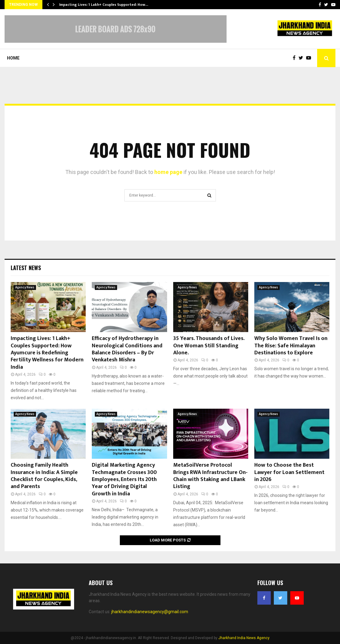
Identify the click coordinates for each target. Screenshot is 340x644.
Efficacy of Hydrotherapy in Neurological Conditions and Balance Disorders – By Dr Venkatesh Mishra (127, 349)
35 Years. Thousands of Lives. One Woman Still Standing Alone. (209, 346)
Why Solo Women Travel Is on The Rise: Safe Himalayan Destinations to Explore (291, 346)
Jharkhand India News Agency (244, 638)
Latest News (26, 268)
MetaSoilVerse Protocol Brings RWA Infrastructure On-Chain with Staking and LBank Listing (210, 476)
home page (168, 172)
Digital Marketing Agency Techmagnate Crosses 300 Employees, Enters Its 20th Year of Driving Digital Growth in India (124, 479)
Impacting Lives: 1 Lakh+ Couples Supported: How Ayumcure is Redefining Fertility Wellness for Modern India (47, 353)
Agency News (25, 287)
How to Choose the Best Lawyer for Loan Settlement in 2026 (289, 472)
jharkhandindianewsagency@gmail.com (150, 612)
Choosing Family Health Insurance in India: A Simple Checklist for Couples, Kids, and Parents (44, 476)
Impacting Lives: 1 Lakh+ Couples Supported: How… (104, 5)
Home (13, 58)
